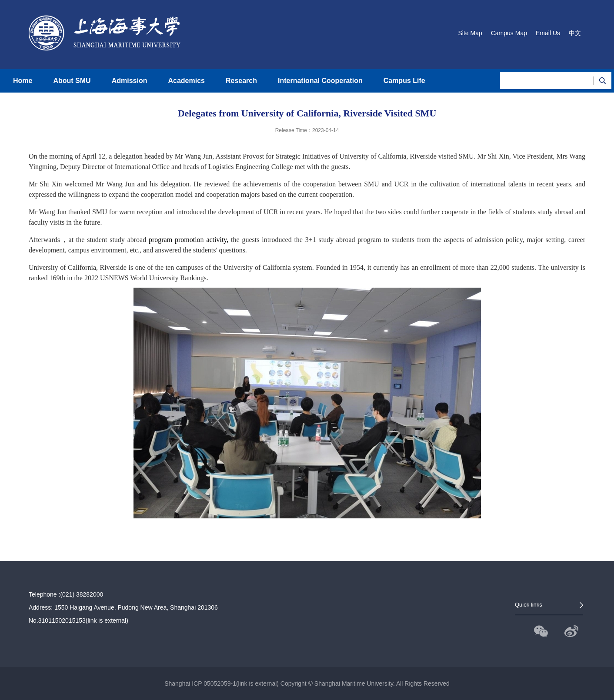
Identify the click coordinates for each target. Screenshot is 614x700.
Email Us (548, 33)
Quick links (529, 605)
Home (23, 81)
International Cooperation (320, 81)
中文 (575, 33)
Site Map (470, 33)
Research (241, 81)
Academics (186, 81)
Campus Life (404, 81)
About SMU (72, 81)
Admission (130, 81)
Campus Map (509, 33)
